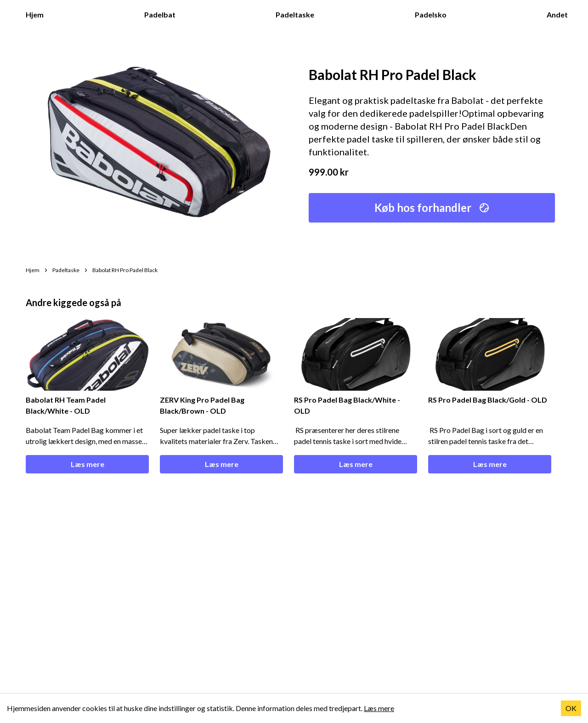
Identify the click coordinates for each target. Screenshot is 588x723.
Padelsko (435, 14)
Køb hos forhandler (432, 208)
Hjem (39, 14)
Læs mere (88, 464)
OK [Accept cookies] (571, 708)
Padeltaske (300, 14)
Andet (562, 14)
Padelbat (164, 14)
